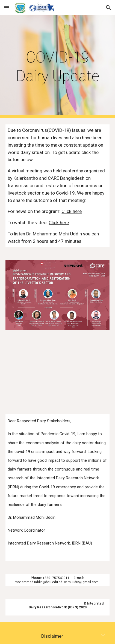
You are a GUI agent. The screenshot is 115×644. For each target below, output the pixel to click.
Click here (72, 211)
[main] (57, 67)
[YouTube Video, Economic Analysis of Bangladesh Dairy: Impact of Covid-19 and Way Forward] (57, 372)
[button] (7, 8)
